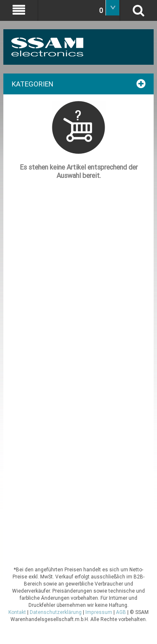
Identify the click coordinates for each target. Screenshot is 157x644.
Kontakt (17, 612)
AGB (121, 612)
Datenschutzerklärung (56, 612)
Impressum (99, 612)
